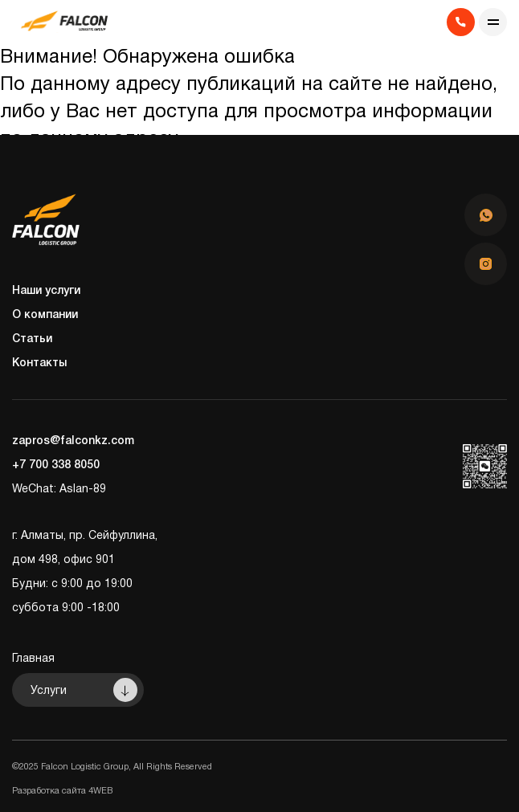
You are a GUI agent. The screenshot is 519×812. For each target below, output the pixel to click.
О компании (45, 315)
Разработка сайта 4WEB (62, 791)
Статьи (32, 339)
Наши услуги (46, 291)
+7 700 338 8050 (56, 465)
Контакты (39, 363)
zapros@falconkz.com (73, 441)
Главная (33, 659)
